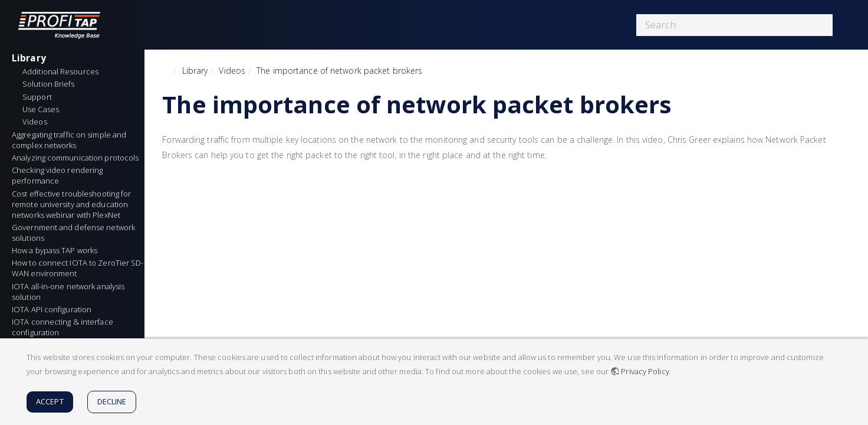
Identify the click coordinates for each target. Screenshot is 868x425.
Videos (232, 71)
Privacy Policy (645, 371)
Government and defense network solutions (74, 233)
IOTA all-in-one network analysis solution (69, 292)
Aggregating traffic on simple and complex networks (70, 140)
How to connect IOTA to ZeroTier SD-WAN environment (78, 268)
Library (29, 58)
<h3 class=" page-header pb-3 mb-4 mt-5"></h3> (317, 258)
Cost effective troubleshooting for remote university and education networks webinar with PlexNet (73, 204)
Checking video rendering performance (58, 175)
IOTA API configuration (52, 309)
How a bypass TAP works (55, 250)
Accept (50, 401)
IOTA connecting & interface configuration (63, 327)
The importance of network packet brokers (339, 71)
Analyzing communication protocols (75, 158)
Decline (112, 401)
